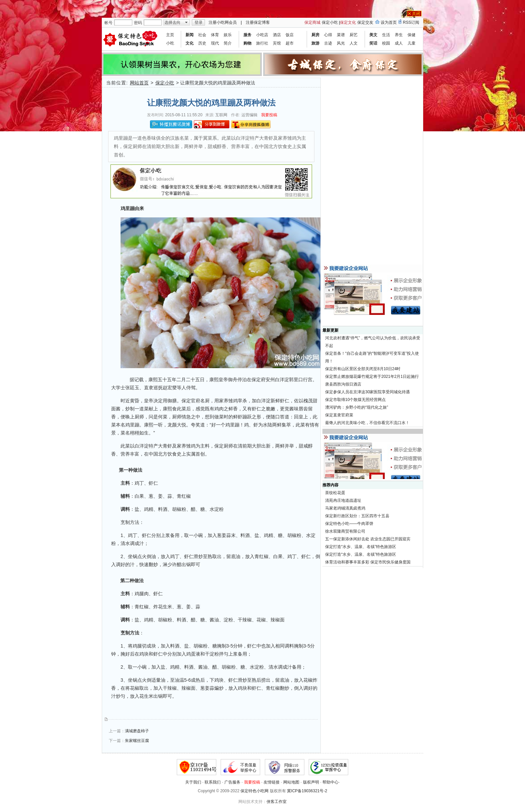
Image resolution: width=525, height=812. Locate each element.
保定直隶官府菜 (339, 415)
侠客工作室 (277, 802)
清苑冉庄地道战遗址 (343, 500)
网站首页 (139, 83)
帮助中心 (330, 782)
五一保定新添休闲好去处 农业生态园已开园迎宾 (368, 539)
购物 (247, 43)
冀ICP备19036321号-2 (307, 791)
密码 (138, 23)
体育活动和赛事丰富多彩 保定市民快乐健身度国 (368, 562)
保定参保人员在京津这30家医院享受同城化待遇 (367, 392)
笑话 (373, 43)
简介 (228, 43)
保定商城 (312, 22)
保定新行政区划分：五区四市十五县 (357, 516)
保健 (411, 35)
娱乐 (228, 35)
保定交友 (365, 22)
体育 (215, 35)
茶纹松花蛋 (335, 493)
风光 (341, 43)
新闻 (190, 35)
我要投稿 (269, 115)
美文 (373, 35)
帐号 (108, 23)
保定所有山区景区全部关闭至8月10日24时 (363, 369)
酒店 (277, 35)
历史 (202, 43)
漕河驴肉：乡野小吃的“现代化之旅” (357, 407)
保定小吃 (330, 22)
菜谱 (341, 35)
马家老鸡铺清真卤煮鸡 (345, 508)
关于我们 (193, 782)
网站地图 (291, 782)
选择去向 (172, 22)
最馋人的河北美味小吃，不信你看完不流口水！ (367, 423)
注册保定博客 (258, 22)
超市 (290, 43)
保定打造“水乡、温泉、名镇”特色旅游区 (361, 547)
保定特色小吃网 (254, 791)
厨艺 (354, 35)
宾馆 (277, 43)
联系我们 (213, 782)
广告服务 (232, 782)
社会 (202, 35)
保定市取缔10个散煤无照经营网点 (355, 400)
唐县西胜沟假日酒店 (343, 384)
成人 (399, 43)
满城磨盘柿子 (137, 731)
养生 (399, 35)
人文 (354, 43)
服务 (247, 35)
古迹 (328, 43)
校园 (386, 43)
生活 (386, 35)
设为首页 (389, 22)
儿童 (411, 43)
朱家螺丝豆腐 (137, 741)
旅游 (315, 43)
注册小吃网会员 (223, 22)
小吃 (170, 43)
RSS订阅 (411, 22)
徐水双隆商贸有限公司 (345, 531)
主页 (170, 35)
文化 (190, 43)
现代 (215, 43)
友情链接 (272, 782)
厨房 (315, 35)
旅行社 (262, 43)
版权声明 (311, 782)
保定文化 (348, 22)
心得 (328, 35)
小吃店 (262, 35)
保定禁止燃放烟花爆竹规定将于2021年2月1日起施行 (372, 377)
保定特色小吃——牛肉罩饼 (349, 524)
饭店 (290, 35)
